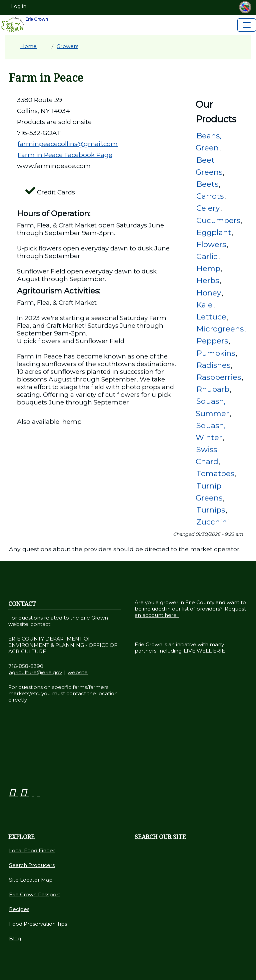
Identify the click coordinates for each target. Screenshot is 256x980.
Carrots (210, 196)
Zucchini (213, 522)
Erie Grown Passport (35, 894)
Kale (204, 305)
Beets (207, 184)
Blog (15, 938)
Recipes (19, 909)
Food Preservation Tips (38, 924)
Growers (67, 46)
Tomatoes (215, 473)
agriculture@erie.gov (35, 672)
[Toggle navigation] (247, 25)
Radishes (213, 365)
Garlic (207, 256)
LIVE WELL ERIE (204, 651)
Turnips (211, 510)
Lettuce (211, 317)
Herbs (208, 280)
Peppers (212, 341)
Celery (208, 208)
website (78, 672)
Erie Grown (24, 25)
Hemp (208, 268)
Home (28, 46)
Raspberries (219, 377)
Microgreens (220, 329)
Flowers (211, 244)
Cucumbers (218, 220)
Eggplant (214, 232)
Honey (209, 293)
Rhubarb (213, 389)
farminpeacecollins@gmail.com (68, 144)
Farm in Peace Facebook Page (65, 155)
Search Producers (32, 865)
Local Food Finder (32, 850)
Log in (19, 6)
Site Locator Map (31, 880)
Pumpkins (216, 353)
